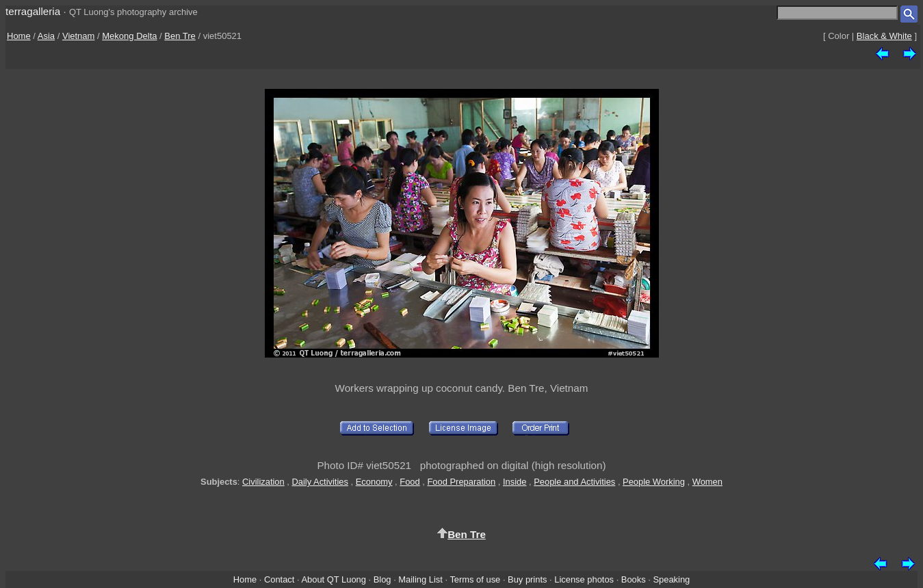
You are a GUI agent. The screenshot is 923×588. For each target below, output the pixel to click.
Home (19, 36)
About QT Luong (333, 579)
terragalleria (33, 11)
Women (707, 482)
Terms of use (475, 579)
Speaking (671, 579)
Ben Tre (180, 36)
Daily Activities (320, 482)
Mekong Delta (129, 36)
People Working (654, 482)
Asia (46, 36)
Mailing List (420, 579)
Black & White (884, 36)
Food (409, 482)
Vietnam (78, 36)
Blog (382, 579)
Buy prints (527, 579)
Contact (279, 579)
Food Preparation (461, 482)
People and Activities (574, 482)
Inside (515, 482)
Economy (374, 482)
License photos (584, 579)
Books (634, 579)
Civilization (263, 482)
